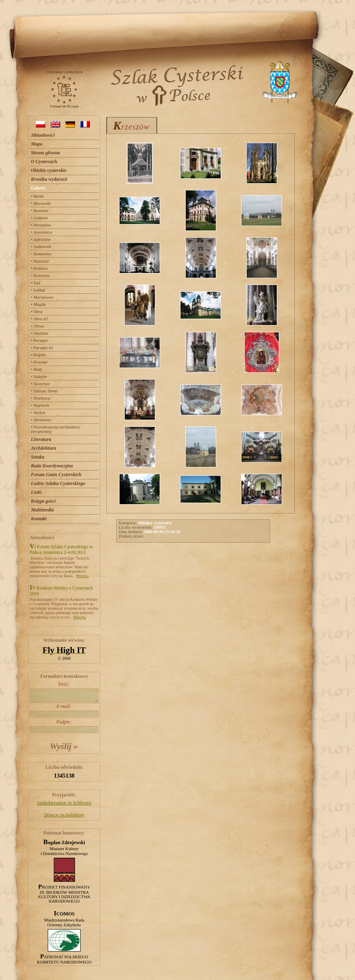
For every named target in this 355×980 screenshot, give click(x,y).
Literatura (41, 439)
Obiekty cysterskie (49, 170)
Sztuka (38, 457)
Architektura (44, 448)
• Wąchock (40, 405)
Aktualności (43, 135)
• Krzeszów (40, 276)
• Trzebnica (41, 398)
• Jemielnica (42, 232)
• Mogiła (38, 304)
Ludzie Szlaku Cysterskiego (58, 483)
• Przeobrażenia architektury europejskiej (56, 429)
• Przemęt (39, 362)
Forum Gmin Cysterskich (56, 475)
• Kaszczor (40, 261)
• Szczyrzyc (40, 384)
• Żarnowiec (41, 420)
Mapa (37, 144)
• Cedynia (39, 218)
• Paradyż (39, 340)
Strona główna (45, 153)
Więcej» (83, 576)
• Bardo (38, 196)
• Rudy (37, 369)
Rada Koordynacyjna (52, 466)
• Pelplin (38, 355)
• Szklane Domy (44, 391)
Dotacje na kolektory (64, 815)
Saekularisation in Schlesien (64, 803)
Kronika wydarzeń (49, 179)
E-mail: (64, 711)
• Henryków (41, 225)
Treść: (64, 692)
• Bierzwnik (41, 203)
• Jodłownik (41, 247)
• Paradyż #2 (42, 348)
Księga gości (43, 501)
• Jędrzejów (41, 239)
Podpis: (64, 726)
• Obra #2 (39, 319)
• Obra (37, 312)
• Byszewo (40, 211)
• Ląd (35, 283)
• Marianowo (42, 297)
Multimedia (42, 510)
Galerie (38, 188)
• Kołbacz (39, 268)
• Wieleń (38, 413)
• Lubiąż (38, 290)
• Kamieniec (41, 254)
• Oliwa (37, 326)
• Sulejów (39, 377)
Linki (36, 492)
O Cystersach (44, 162)
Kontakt (39, 519)
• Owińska (40, 333)
